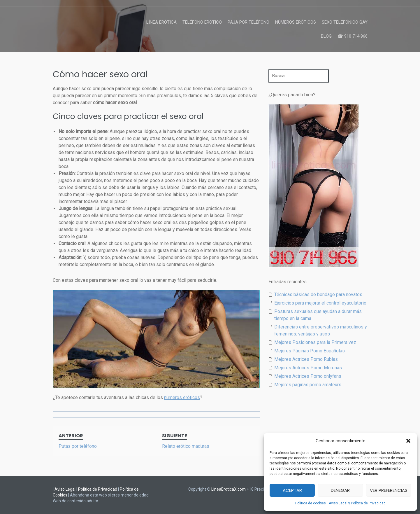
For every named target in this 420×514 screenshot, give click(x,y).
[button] (408, 441)
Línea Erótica (161, 22)
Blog (326, 36)
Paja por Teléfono (248, 22)
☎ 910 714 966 (353, 36)
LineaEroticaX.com (229, 489)
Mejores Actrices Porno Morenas (308, 368)
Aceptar (292, 490)
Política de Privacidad (98, 489)
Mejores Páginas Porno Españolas (310, 351)
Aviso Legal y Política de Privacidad (357, 503)
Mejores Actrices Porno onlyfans (308, 376)
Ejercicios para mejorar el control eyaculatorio (320, 303)
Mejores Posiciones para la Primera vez (315, 342)
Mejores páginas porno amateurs (308, 385)
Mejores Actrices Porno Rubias (306, 359)
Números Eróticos (296, 22)
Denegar (340, 490)
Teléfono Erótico (202, 22)
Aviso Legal (65, 489)
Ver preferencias (389, 490)
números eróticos (182, 397)
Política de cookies (311, 503)
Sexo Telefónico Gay (345, 22)
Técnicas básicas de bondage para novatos (318, 294)
